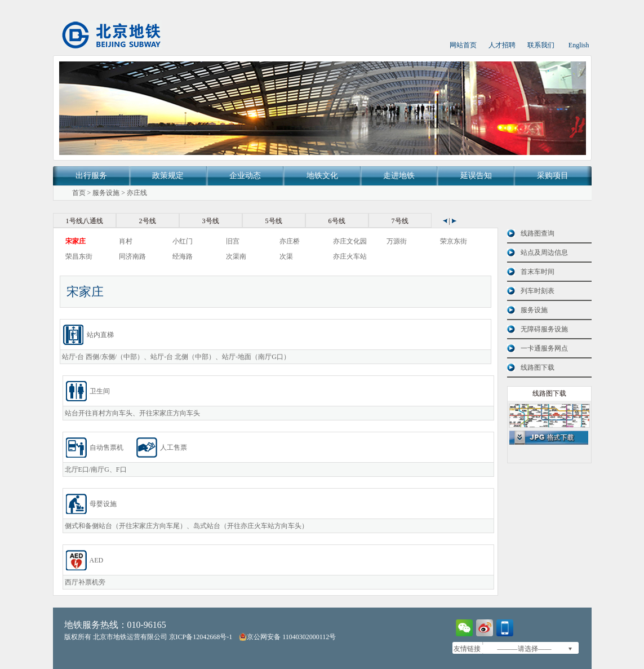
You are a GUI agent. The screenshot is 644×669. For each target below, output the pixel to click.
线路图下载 (538, 367)
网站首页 (463, 45)
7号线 (400, 221)
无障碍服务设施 (544, 329)
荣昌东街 (79, 256)
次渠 (286, 256)
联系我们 (541, 45)
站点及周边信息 (544, 252)
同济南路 (132, 256)
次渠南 (236, 256)
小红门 (183, 241)
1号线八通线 (85, 221)
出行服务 (91, 176)
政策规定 (168, 176)
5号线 (274, 221)
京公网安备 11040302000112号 (287, 637)
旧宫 (233, 241)
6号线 (337, 221)
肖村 (126, 241)
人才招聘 (502, 45)
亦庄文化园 (350, 241)
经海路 (183, 256)
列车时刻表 (538, 291)
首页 (79, 193)
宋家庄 (75, 241)
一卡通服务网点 (544, 348)
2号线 (148, 221)
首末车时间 (538, 272)
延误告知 (476, 176)
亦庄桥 (290, 241)
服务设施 (106, 193)
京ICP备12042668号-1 (201, 637)
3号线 (211, 221)
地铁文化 (322, 176)
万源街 (397, 241)
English (579, 45)
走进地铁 (399, 176)
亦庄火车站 (350, 256)
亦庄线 (137, 193)
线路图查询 (538, 233)
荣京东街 (454, 241)
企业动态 (245, 176)
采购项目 (553, 176)
